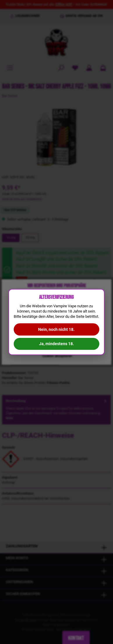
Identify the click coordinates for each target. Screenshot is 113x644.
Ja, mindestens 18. (57, 344)
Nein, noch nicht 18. (56, 329)
